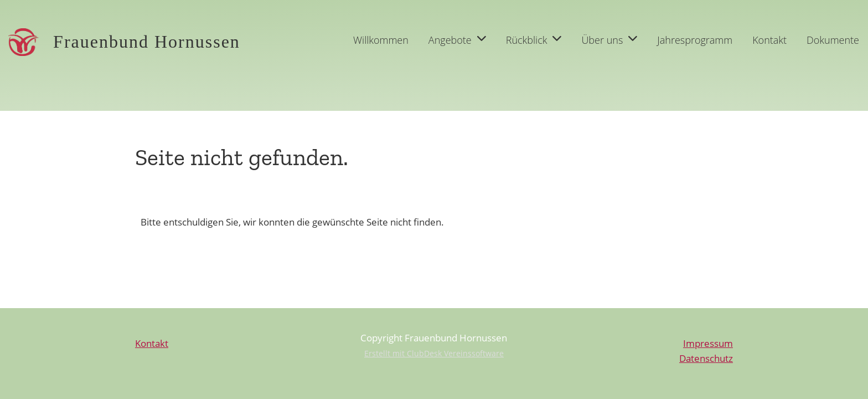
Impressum (708, 343)
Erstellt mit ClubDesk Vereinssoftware (434, 353)
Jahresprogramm (695, 40)
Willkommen (381, 40)
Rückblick (534, 39)
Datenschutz (706, 358)
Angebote (457, 39)
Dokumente (833, 40)
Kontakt (769, 40)
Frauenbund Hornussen (147, 42)
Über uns (609, 39)
